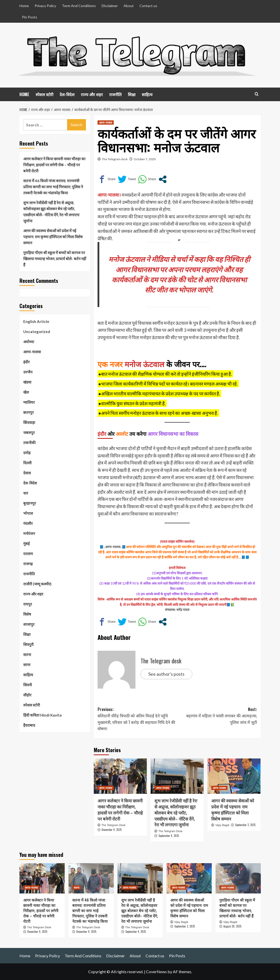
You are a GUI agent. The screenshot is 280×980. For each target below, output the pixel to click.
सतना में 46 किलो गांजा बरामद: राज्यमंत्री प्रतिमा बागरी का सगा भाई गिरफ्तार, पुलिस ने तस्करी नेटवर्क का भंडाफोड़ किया (53, 187)
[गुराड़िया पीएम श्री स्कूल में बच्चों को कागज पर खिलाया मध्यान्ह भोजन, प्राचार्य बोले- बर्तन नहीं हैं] (238, 878)
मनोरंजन (29, 533)
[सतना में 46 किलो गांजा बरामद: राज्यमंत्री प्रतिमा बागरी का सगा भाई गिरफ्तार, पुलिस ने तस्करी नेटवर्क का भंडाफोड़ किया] (91, 878)
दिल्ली (27, 463)
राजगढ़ (28, 564)
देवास (27, 473)
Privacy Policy (45, 6)
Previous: (137, 719)
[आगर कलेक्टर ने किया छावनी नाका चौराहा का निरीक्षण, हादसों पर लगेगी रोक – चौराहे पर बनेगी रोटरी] (120, 776)
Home (24, 6)
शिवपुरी (28, 644)
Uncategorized (37, 332)
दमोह (27, 453)
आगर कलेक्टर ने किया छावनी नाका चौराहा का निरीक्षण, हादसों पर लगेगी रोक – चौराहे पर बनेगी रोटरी (120, 809)
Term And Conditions (79, 6)
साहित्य (147, 94)
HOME (24, 94)
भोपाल (28, 513)
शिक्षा (132, 94)
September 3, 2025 (245, 825)
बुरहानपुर (30, 503)
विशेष (27, 614)
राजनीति (115, 94)
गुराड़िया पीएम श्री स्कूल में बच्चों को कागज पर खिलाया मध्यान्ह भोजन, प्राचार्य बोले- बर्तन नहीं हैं (55, 259)
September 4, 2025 (169, 836)
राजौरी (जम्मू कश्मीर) (37, 584)
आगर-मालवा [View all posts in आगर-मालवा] (106, 122)
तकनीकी (29, 443)
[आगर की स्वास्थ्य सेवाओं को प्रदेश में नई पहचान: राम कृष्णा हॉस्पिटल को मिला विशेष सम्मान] (234, 776)
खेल (26, 392)
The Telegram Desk (113, 825)
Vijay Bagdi (222, 825)
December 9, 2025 (112, 830)
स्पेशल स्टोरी (44, 94)
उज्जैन (28, 372)
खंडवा (27, 382)
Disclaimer (110, 6)
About (129, 6)
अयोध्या (29, 342)
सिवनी (28, 685)
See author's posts (166, 674)
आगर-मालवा (32, 352)
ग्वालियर (29, 402)
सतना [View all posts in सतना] (77, 887)
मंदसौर (28, 523)
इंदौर (26, 362)
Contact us (148, 6)
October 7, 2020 (145, 159)
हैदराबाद (29, 725)
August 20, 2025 (232, 926)
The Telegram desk (115, 159)
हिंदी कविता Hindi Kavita (42, 715)
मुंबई (26, 543)
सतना (27, 655)
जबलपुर (29, 432)
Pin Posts (30, 17)
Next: (217, 716)
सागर (27, 665)
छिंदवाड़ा (29, 422)
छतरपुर (28, 412)
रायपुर (28, 604)
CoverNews (156, 972)
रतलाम (28, 554)
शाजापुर (29, 624)
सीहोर (27, 695)
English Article (36, 321)
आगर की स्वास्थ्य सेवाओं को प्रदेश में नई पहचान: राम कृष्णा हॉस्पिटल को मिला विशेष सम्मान (233, 809)
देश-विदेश (67, 94)
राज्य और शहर (92, 94)
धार (26, 493)
